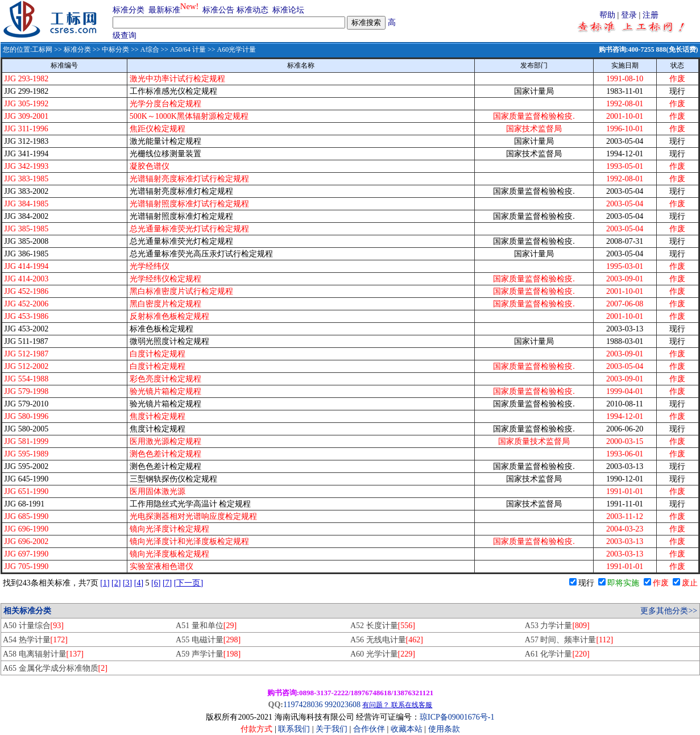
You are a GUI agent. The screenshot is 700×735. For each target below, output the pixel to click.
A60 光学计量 (383, 654)
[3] (127, 583)
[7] (167, 583)
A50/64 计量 (188, 49)
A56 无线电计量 (387, 640)
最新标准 (164, 10)
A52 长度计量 (383, 626)
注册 (651, 15)
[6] (156, 583)
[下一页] (189, 583)
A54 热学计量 (35, 640)
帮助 (607, 15)
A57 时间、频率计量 (569, 640)
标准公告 (218, 10)
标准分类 (129, 10)
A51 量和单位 (206, 626)
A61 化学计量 (557, 654)
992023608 (343, 705)
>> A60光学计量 (231, 49)
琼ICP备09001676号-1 (457, 717)
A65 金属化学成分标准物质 (55, 668)
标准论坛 (288, 10)
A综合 (150, 49)
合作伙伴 (369, 729)
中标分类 (115, 49)
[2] (116, 583)
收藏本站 (407, 729)
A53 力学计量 (557, 626)
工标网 (42, 49)
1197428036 (303, 705)
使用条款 (444, 729)
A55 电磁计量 (208, 640)
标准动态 (252, 10)
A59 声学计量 (208, 654)
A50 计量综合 (33, 626)
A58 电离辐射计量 (43, 654)
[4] (139, 583)
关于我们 (333, 729)
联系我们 (294, 729)
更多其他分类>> (669, 611)
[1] (105, 583)
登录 (629, 15)
